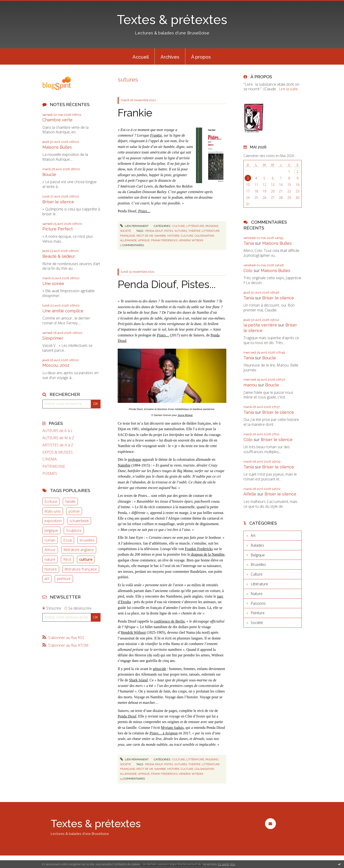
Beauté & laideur (59, 256)
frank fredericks (164, 240)
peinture (64, 579)
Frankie (135, 113)
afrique (144, 240)
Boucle (49, 174)
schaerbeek (79, 521)
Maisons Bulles (57, 147)
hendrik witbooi (191, 240)
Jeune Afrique (185, 415)
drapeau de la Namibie (207, 554)
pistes (169, 231)
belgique (51, 530)
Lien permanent (134, 226)
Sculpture (74, 530)
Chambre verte (57, 120)
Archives (170, 57)
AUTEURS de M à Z (58, 438)
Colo (248, 271)
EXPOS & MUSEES (58, 452)
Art (253, 536)
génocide (160, 669)
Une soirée (53, 284)
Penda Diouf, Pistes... (167, 284)
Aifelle (250, 494)
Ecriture (51, 501)
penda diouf (154, 231)
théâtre (194, 231)
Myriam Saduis (172, 728)
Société (125, 231)
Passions (212, 226)
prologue (135, 459)
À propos (201, 57)
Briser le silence (58, 202)
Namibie (124, 465)
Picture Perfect (58, 229)
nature (50, 559)
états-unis (53, 511)
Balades (257, 545)
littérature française (81, 569)
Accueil (141, 57)
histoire (51, 569)
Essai (68, 540)
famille (70, 501)
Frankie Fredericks (199, 549)
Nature (257, 594)
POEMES (50, 474)
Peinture (258, 613)
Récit (67, 559)
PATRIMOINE (54, 466)
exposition (53, 521)
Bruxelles (258, 564)
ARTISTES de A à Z (58, 445)
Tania (249, 243)
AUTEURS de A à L (58, 431)
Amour (50, 550)
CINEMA (50, 459)
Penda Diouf (127, 716)
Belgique (258, 555)
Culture (179, 226)
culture (86, 559)
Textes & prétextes (172, 20)
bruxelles (87, 540)
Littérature (195, 226)
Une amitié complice (63, 311)
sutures (181, 231)
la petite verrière (260, 325)
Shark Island (138, 680)
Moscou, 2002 (56, 365)
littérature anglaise (79, 550)
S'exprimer (53, 338)
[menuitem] (141, 56)
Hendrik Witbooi (133, 632)
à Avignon (163, 733)
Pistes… (163, 335)
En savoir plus (227, 864)
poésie (74, 511)
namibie (160, 236)
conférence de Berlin (169, 621)
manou (250, 385)
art (47, 579)
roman (50, 540)
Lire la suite (288, 89)
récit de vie (145, 236)
